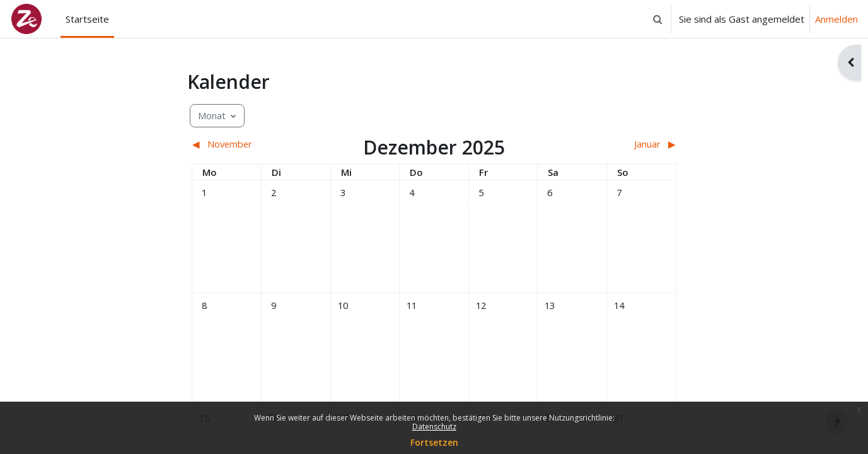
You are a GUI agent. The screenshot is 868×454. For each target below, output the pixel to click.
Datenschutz (434, 427)
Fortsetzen (434, 442)
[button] (657, 19)
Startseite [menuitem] (87, 19)
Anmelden (836, 19)
